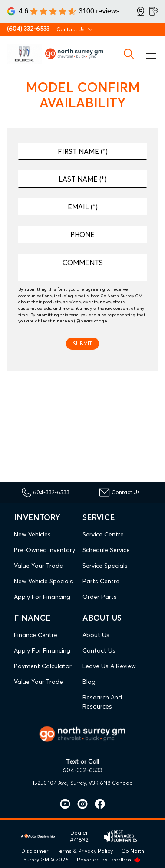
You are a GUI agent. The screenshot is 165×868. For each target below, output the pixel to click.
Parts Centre (101, 581)
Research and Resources (102, 702)
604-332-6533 (82, 770)
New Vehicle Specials (43, 581)
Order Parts (100, 597)
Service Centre (103, 534)
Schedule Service (106, 550)
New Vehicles (32, 534)
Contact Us (99, 650)
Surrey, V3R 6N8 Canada (102, 783)
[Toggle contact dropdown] (90, 29)
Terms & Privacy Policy (85, 851)
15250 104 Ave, (51, 783)
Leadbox (125, 860)
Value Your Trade (38, 566)
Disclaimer (35, 851)
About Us (96, 635)
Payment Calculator (43, 666)
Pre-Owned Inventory (45, 550)
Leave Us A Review (109, 666)
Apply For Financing (42, 597)
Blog (89, 682)
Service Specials (105, 566)
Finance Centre (36, 635)
